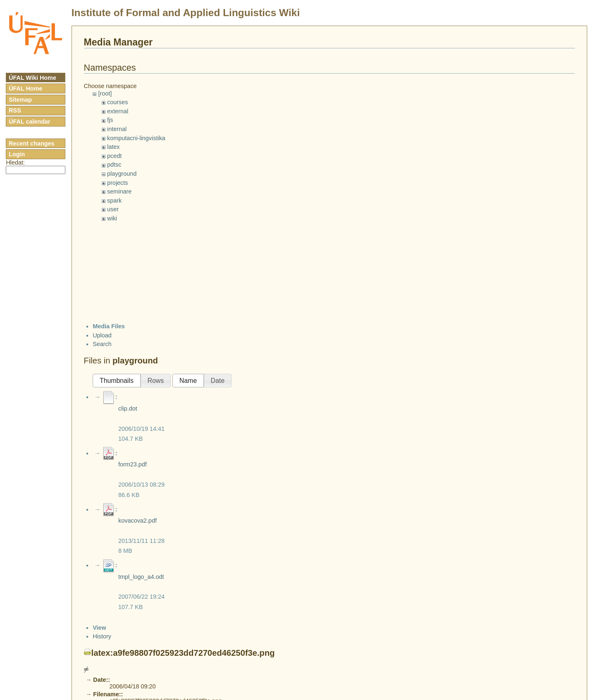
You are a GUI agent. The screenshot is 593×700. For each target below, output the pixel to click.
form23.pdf (133, 464)
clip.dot (128, 409)
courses (117, 102)
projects (117, 183)
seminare (119, 191)
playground (122, 174)
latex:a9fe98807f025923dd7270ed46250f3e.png (183, 653)
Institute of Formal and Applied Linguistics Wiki (186, 13)
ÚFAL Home (25, 88)
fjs (110, 120)
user (113, 209)
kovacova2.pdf (137, 521)
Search (102, 344)
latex (113, 147)
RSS (15, 110)
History (102, 636)
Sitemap (20, 100)
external (118, 111)
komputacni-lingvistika (136, 138)
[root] (105, 93)
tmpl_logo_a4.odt (141, 577)
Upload (102, 335)
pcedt (114, 156)
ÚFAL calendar (30, 122)
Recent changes (31, 143)
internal (117, 129)
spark (114, 201)
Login (17, 154)
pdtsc (114, 165)
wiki (112, 218)
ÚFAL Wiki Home (32, 78)
